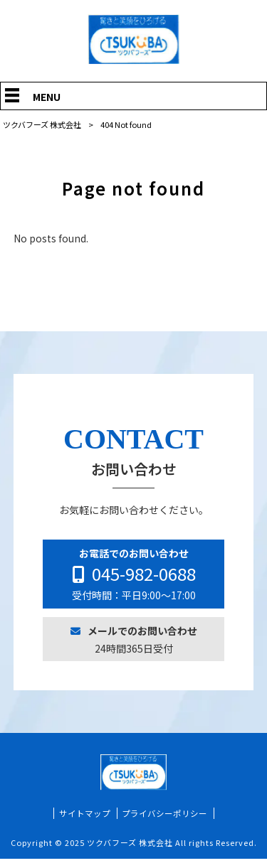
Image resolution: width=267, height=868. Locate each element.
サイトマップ (85, 822)
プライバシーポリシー (164, 822)
